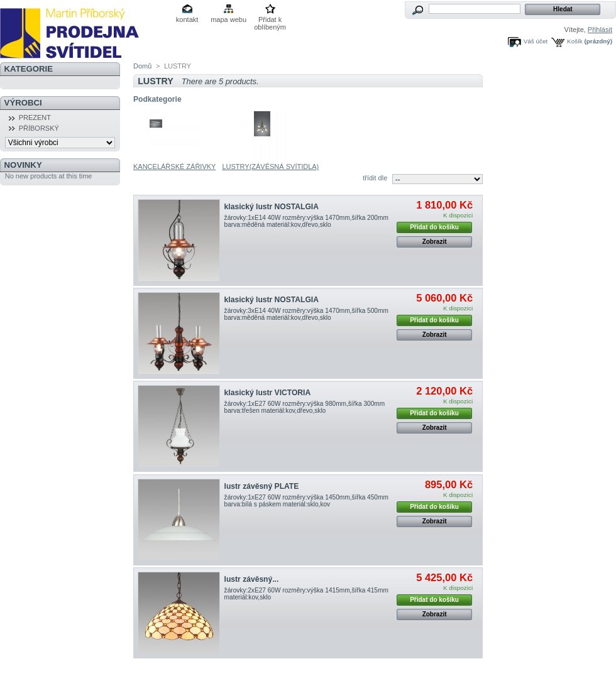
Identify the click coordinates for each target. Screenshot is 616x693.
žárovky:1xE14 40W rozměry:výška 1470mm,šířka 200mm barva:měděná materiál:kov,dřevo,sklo (306, 221)
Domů (142, 66)
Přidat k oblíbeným (270, 20)
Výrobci (23, 103)
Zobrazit (435, 242)
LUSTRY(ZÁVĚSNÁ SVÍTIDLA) (270, 166)
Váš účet (536, 41)
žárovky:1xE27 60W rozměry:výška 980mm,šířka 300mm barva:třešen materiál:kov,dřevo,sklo (305, 407)
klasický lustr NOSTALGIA (272, 207)
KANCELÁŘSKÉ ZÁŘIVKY (174, 166)
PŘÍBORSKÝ (39, 128)
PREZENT (35, 117)
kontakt (187, 19)
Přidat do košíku (434, 227)
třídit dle (375, 178)
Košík (575, 41)
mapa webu (228, 19)
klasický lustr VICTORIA (268, 393)
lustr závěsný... (252, 579)
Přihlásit (600, 30)
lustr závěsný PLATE (262, 486)
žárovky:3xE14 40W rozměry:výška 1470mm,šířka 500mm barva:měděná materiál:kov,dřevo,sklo (306, 314)
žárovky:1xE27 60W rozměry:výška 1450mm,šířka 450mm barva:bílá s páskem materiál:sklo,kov (306, 501)
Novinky (23, 165)
